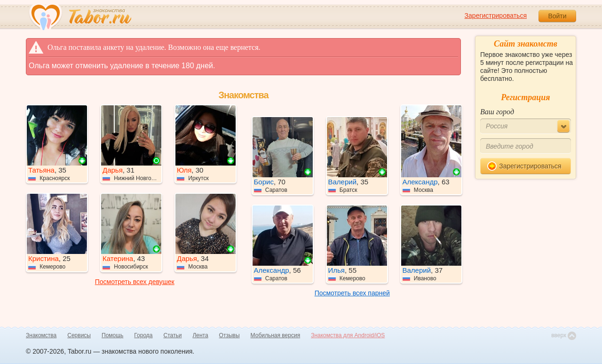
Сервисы (79, 335)
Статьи (173, 335)
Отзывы (230, 335)
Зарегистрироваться (496, 16)
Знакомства (41, 335)
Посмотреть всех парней (352, 293)
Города (143, 335)
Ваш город (497, 112)
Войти (557, 16)
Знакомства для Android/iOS (348, 335)
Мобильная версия (276, 335)
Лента (200, 335)
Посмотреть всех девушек (135, 282)
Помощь (112, 335)
